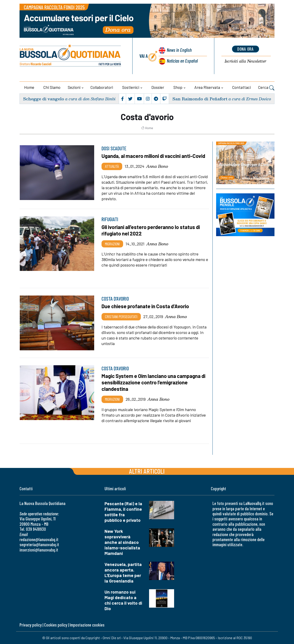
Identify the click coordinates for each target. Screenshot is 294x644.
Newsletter (245, 61)
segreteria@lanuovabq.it (39, 544)
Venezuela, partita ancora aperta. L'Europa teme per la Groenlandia (123, 573)
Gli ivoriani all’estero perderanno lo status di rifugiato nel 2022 (151, 230)
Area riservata (207, 87)
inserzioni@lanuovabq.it (39, 550)
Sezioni (74, 87)
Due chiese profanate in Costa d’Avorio (146, 306)
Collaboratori (102, 87)
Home (29, 87)
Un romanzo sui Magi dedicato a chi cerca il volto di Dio (123, 600)
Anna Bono (157, 166)
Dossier (158, 87)
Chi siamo (52, 87)
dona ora (246, 49)
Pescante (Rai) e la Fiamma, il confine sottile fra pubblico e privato (123, 512)
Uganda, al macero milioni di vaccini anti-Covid (154, 156)
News (179, 50)
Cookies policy (56, 625)
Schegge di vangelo (44, 99)
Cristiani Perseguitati (121, 316)
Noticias (182, 61)
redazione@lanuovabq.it (39, 539)
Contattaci (242, 87)
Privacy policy (31, 625)
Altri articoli (147, 471)
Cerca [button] (266, 88)
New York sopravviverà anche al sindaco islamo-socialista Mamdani (122, 542)
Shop (178, 87)
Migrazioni (112, 244)
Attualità (112, 166)
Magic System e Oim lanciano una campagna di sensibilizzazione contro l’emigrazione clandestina (154, 382)
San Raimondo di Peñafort (200, 99)
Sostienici (131, 87)
